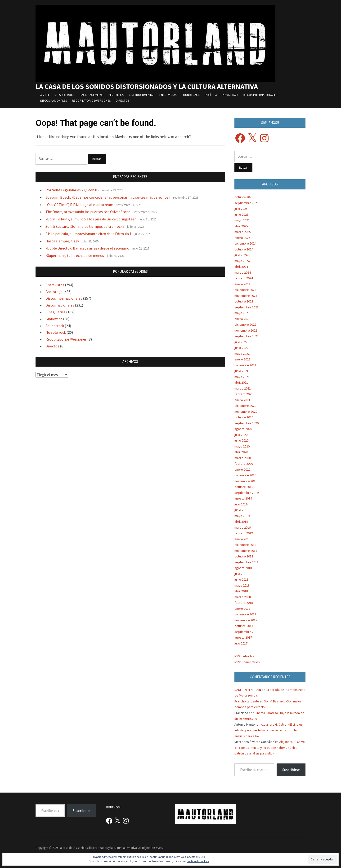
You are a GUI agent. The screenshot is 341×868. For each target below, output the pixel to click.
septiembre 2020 (247, 423)
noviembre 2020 (246, 412)
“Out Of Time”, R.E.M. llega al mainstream (79, 205)
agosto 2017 (243, 637)
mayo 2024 (242, 261)
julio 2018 (241, 574)
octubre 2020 (244, 417)
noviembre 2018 (246, 551)
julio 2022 (241, 342)
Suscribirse (291, 770)
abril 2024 (241, 267)
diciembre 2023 (245, 290)
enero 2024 (242, 284)
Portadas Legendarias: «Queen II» (72, 190)
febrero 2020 (244, 464)
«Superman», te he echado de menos (75, 255)
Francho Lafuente (247, 701)
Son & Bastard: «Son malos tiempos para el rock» (85, 226)
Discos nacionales (54, 101)
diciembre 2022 (245, 324)
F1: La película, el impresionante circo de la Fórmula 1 (88, 234)
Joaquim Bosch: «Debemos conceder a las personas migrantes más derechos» (108, 197)
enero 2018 (242, 609)
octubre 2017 (244, 626)
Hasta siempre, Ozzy (62, 241)
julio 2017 (241, 643)
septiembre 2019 (247, 493)
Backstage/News (92, 95)
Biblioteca (116, 95)
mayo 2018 (242, 585)
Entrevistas (168, 95)
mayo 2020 (242, 446)
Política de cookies (198, 861)
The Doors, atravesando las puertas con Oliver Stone (88, 212)
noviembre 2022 (246, 330)
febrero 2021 (244, 394)
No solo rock (65, 95)
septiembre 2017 (247, 632)
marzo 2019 (243, 527)
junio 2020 (241, 440)
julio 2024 (241, 255)
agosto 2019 (243, 498)
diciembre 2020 (245, 406)
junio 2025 (241, 215)
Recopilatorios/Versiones (91, 101)
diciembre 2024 (245, 243)
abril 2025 (241, 226)
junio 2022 (241, 348)
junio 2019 (241, 510)
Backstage (54, 292)
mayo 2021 (242, 377)
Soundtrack (191, 95)
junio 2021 (241, 371)
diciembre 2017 (245, 614)
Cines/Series (55, 312)
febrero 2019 (244, 533)
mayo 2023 (242, 313)
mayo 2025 (242, 220)
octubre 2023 (244, 301)
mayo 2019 (242, 516)
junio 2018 (241, 579)
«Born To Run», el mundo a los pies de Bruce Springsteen (91, 219)
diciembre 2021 (245, 365)
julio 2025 (241, 209)
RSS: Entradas (244, 656)
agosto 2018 (243, 568)
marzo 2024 (243, 272)
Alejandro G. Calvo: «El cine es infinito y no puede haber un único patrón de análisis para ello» (269, 730)
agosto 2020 (243, 429)
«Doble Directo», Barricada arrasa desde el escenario (87, 248)
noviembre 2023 (246, 296)
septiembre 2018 (247, 562)
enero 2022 (242, 359)
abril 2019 (241, 522)
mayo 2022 (242, 354)
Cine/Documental (141, 95)
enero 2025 (242, 238)
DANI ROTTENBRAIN (248, 690)
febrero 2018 (244, 603)
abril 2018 (241, 591)
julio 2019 (241, 504)
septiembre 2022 (247, 336)
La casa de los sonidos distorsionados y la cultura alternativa (147, 86)
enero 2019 (242, 539)
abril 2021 (241, 382)
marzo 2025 (243, 232)
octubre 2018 (244, 556)
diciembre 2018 (245, 545)
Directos (122, 101)
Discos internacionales (260, 95)
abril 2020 (241, 452)
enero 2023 (242, 319)
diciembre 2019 (245, 475)
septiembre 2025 (247, 203)
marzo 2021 (243, 388)
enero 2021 (242, 400)
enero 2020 (242, 469)
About (45, 95)
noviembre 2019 (246, 481)
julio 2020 (241, 435)
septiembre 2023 (247, 307)
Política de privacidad (221, 95)
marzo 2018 (243, 597)
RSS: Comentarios (247, 662)
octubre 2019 (244, 487)
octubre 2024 (244, 249)
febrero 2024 (244, 278)
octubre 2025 (244, 197)
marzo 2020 (243, 458)
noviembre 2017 (246, 620)
